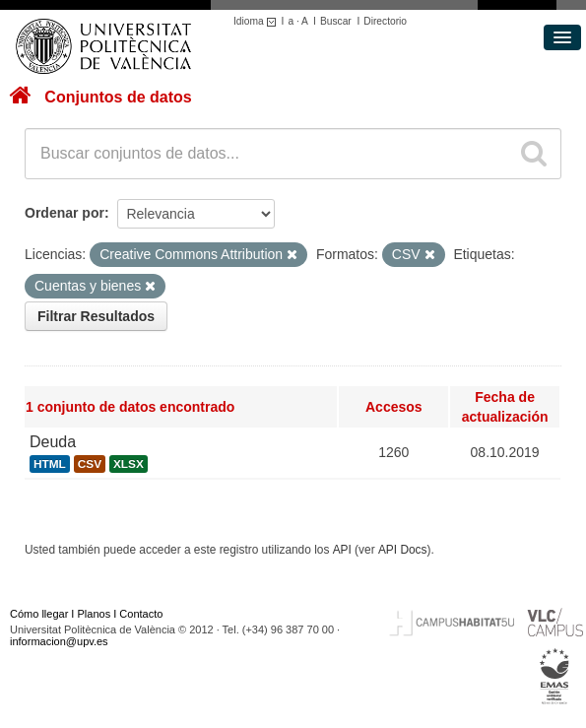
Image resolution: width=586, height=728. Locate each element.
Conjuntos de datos (118, 97)
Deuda (53, 442)
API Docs (403, 550)
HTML (50, 464)
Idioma (258, 21)
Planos (95, 614)
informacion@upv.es (59, 641)
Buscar (336, 21)
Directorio (385, 21)
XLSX (129, 464)
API (342, 550)
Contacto (141, 614)
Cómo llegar (39, 614)
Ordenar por (65, 213)
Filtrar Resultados (96, 316)
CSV (90, 464)
